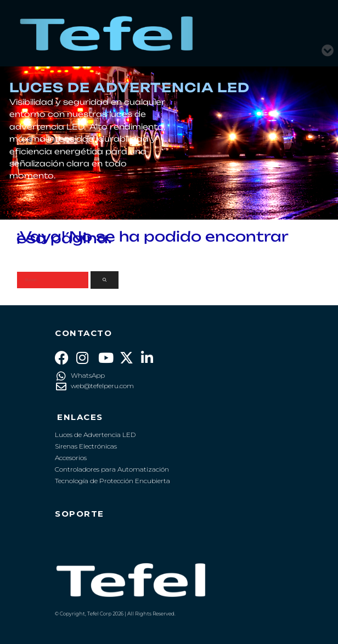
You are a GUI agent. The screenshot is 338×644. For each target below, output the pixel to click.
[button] (328, 46)
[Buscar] (105, 280)
